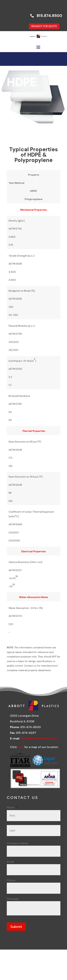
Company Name (19, 843)
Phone (11, 880)
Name (12, 807)
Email (12, 862)
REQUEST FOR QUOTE (44, 26)
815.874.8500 (49, 16)
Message (13, 899)
